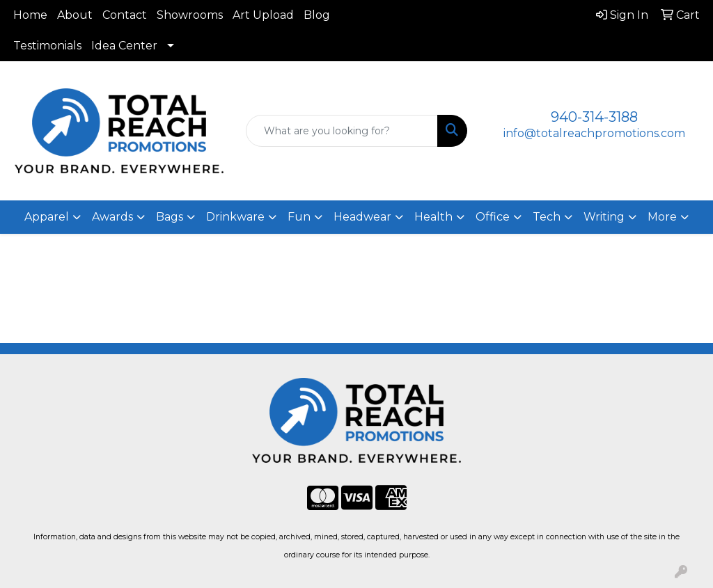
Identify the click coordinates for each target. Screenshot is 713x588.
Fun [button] (299, 217)
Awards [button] (112, 217)
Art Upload (263, 15)
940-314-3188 (594, 117)
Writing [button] (604, 217)
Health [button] (433, 217)
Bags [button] (170, 217)
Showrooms (190, 15)
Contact (125, 15)
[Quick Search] (342, 131)
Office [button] (493, 217)
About (75, 15)
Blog (317, 15)
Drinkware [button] (235, 217)
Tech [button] (547, 217)
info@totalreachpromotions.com (594, 133)
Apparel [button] (47, 217)
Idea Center (124, 46)
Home (30, 15)
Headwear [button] (362, 217)
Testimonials (47, 46)
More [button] (662, 217)
